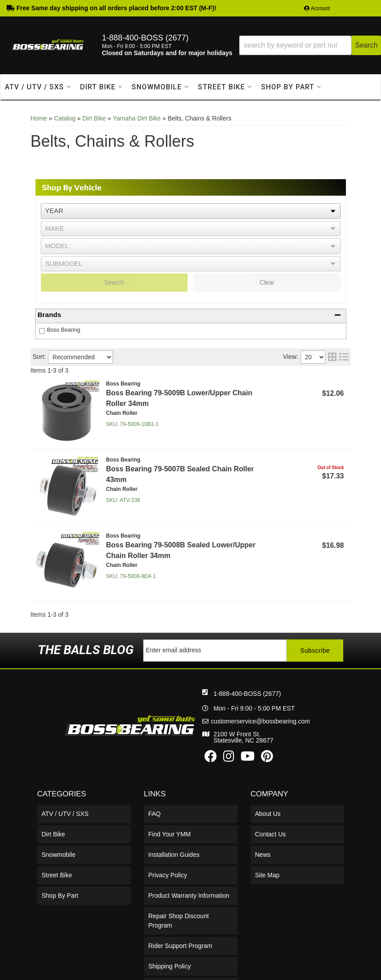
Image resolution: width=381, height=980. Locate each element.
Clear (267, 282)
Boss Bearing (64, 330)
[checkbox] (42, 331)
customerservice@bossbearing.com (260, 721)
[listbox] (191, 211)
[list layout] (344, 357)
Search (114, 282)
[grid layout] (332, 357)
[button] (310, 45)
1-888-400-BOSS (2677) (247, 694)
